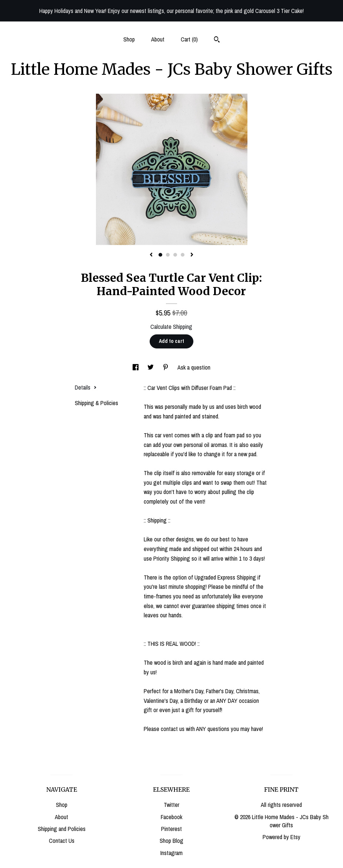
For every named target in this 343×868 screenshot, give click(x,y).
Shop (129, 39)
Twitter (171, 805)
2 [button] (168, 255)
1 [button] (160, 255)
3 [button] (175, 255)
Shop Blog (171, 841)
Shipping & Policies (96, 403)
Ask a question (194, 367)
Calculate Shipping (171, 327)
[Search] (217, 40)
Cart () (189, 39)
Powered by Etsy (282, 837)
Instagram (171, 853)
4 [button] (183, 255)
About (158, 39)
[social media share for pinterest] (166, 367)
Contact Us (62, 841)
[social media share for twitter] (151, 367)
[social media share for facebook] (136, 367)
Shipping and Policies (62, 829)
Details (86, 387)
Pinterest (171, 829)
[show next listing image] (192, 255)
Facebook (171, 817)
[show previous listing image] (151, 255)
